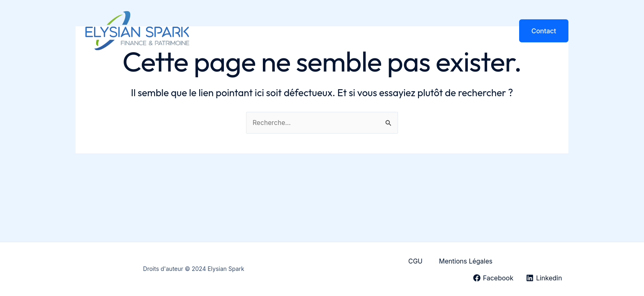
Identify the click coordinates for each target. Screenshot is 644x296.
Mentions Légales (466, 261)
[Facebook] (492, 278)
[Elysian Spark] (137, 30)
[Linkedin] (544, 278)
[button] (544, 31)
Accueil (266, 31)
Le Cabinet (307, 31)
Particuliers (355, 31)
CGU (415, 261)
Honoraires (451, 31)
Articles (492, 31)
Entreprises (403, 31)
